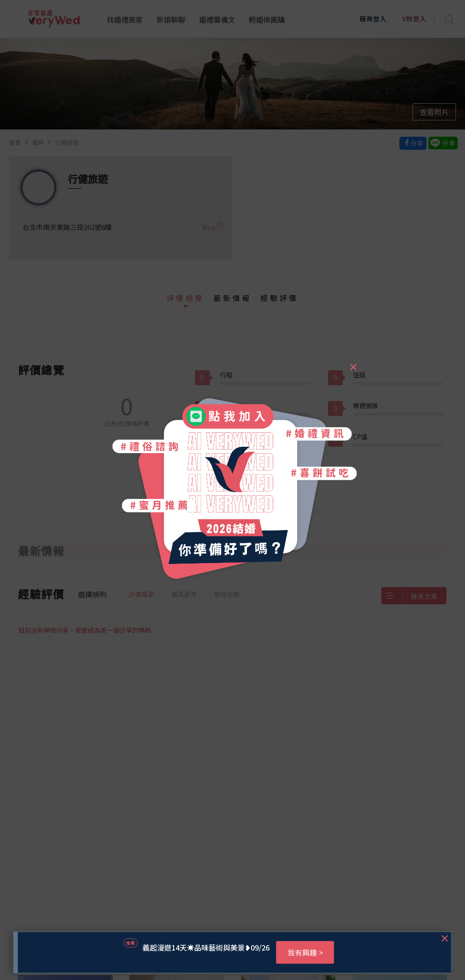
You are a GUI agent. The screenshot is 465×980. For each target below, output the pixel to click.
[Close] (353, 363)
